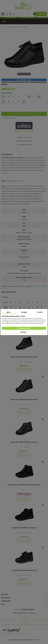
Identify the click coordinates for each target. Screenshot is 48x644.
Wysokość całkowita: (24, 264)
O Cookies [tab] (40, 312)
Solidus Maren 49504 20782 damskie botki (24, 442)
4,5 (21, 362)
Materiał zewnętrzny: (24, 237)
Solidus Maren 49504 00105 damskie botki (24, 357)
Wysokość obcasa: (24, 257)
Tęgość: (24, 230)
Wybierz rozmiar (7, 93)
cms (3, 604)
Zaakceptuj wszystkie (24, 328)
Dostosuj (24, 332)
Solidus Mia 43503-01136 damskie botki (24, 528)
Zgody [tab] (8, 312)
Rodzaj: (24, 217)
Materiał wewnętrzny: (24, 244)
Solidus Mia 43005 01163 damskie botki (24, 570)
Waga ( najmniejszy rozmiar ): (24, 277)
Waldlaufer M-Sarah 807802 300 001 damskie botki (24, 485)
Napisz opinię (18, 131)
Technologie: (24, 271)
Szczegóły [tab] (24, 312)
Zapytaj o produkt (30, 131)
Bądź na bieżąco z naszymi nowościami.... (24, 613)
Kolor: (24, 210)
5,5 (27, 362)
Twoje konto (6, 601)
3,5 (17, 405)
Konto (7, 14)
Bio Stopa (21, 640)
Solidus (3, 186)
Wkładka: (24, 250)
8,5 (31, 362)
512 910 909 (10, 14)
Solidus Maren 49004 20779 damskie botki (24, 400)
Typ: (24, 223)
